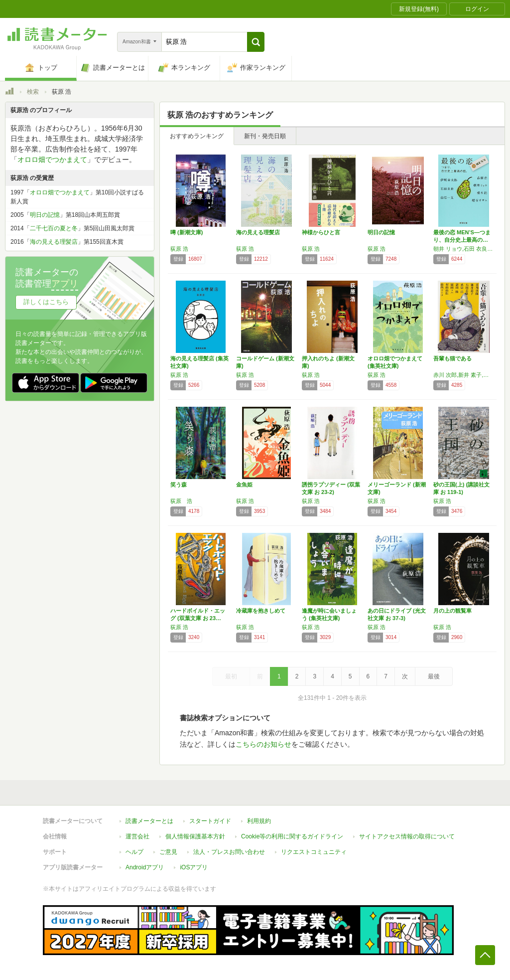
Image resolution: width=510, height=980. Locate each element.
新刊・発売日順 (265, 136)
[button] (256, 42)
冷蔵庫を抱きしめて (261, 611)
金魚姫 (244, 485)
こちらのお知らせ (263, 744)
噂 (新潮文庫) (187, 232)
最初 (231, 676)
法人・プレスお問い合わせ (229, 852)
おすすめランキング (197, 136)
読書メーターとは (149, 821)
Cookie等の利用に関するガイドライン (292, 836)
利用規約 (259, 821)
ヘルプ (134, 852)
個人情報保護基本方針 (195, 836)
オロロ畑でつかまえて (52, 160)
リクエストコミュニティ (314, 852)
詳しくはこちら (46, 302)
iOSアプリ (194, 867)
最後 (434, 676)
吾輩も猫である (452, 358)
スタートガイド (210, 821)
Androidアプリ (145, 867)
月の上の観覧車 (452, 611)
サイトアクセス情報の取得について (407, 836)
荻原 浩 (179, 249)
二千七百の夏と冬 (54, 228)
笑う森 (179, 485)
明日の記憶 (381, 232)
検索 (33, 92)
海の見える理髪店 (258, 232)
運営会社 (137, 836)
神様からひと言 (321, 232)
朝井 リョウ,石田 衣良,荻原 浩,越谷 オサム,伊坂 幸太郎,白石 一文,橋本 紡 (464, 249)
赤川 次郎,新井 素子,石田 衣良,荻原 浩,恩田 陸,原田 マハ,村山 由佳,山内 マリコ (464, 375)
